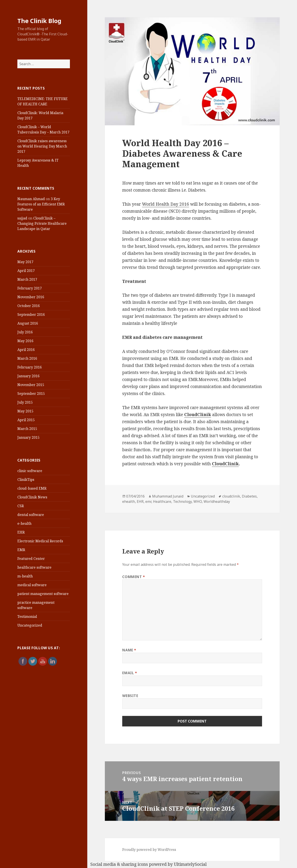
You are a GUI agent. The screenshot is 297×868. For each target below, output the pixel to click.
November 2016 (31, 297)
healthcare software (34, 567)
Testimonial (27, 616)
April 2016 (26, 350)
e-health (24, 523)
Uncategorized (30, 625)
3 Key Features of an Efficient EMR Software (41, 204)
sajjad (22, 218)
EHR (21, 532)
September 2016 (31, 314)
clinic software (30, 471)
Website (130, 696)
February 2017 (30, 288)
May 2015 (25, 411)
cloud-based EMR (32, 488)
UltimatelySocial (190, 864)
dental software (31, 515)
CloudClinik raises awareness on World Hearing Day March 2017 (42, 146)
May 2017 (25, 262)
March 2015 (27, 429)
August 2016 (28, 323)
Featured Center (31, 559)
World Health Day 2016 (166, 204)
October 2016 (29, 306)
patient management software (43, 594)
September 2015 (31, 394)
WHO (198, 501)
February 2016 (30, 367)
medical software (32, 585)
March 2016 (27, 358)
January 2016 (28, 376)
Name (129, 650)
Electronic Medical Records (40, 541)
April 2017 (26, 271)
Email (130, 673)
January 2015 (28, 437)
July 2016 (25, 332)
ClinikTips (26, 480)
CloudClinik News (32, 497)
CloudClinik (225, 464)
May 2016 (25, 341)
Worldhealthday (217, 501)
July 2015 (25, 402)
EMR (21, 550)
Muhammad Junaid (168, 496)
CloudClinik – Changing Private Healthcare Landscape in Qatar (42, 223)
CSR (21, 506)
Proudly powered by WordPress (149, 850)
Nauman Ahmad (31, 199)
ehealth (129, 501)
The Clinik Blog (39, 21)
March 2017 (27, 279)
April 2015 (26, 420)
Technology (182, 501)
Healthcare (162, 501)
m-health (25, 576)
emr (148, 501)
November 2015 (31, 385)
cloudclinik (231, 496)
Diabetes (249, 496)
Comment (134, 577)
